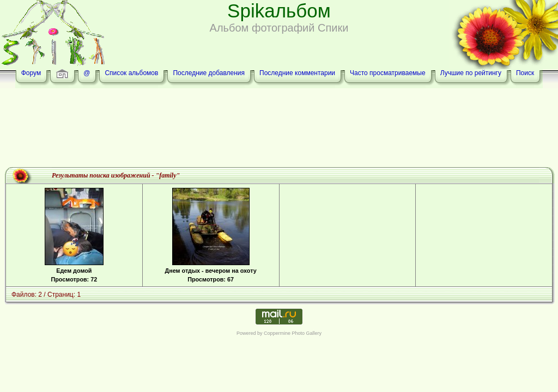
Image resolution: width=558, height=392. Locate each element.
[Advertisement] (279, 129)
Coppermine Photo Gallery (293, 333)
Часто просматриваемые (388, 73)
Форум (31, 73)
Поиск (525, 73)
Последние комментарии (297, 73)
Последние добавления (209, 73)
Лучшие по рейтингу (471, 73)
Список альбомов (131, 73)
